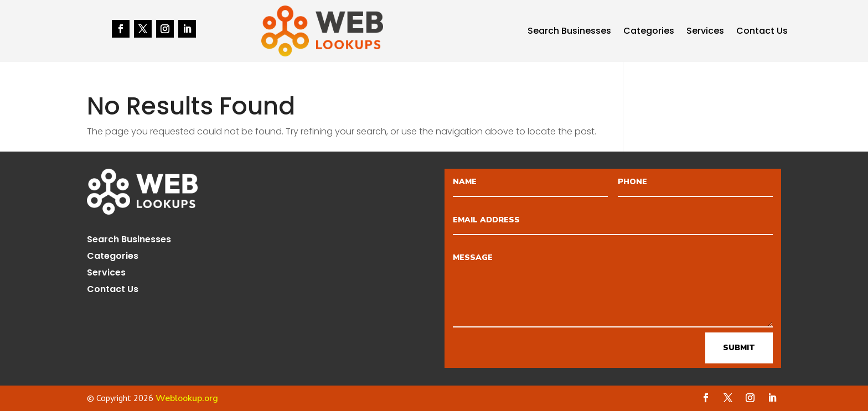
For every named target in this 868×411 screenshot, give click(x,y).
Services (705, 32)
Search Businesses (569, 32)
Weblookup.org (187, 398)
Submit (739, 348)
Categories (649, 32)
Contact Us (762, 32)
